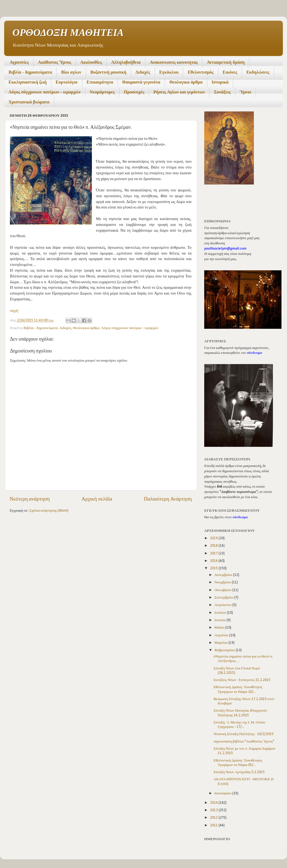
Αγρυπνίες (19, 63)
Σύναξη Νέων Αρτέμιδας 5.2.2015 (239, 772)
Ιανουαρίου (223, 793)
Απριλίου (222, 635)
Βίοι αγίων (71, 73)
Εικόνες (230, 73)
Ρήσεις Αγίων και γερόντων (179, 92)
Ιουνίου (220, 620)
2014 (214, 803)
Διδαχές (143, 73)
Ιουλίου (221, 613)
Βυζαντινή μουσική (108, 73)
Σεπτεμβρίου (224, 598)
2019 (214, 538)
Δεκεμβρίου (224, 575)
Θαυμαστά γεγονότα (141, 82)
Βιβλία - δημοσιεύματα (30, 73)
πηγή (14, 311)
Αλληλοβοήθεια (126, 63)
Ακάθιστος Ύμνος (54, 63)
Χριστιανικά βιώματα (29, 102)
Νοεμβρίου (223, 582)
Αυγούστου (223, 605)
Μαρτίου (221, 643)
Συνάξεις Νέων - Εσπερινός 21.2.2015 (242, 680)
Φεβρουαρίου (225, 650)
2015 (214, 568)
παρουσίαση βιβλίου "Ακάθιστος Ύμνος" (244, 742)
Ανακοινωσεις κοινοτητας (174, 63)
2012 (214, 818)
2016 (214, 561)
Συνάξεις (222, 92)
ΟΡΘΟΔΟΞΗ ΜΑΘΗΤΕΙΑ (68, 33)
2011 (214, 825)
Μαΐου (220, 628)
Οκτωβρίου (223, 590)
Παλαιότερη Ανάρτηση (168, 499)
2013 (214, 810)
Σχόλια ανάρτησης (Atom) (49, 511)
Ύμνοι (245, 92)
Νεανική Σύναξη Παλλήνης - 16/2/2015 (244, 734)
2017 (214, 553)
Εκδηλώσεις (258, 73)
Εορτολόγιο (67, 82)
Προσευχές (134, 92)
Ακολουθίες (91, 63)
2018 (214, 546)
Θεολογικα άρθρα (186, 82)
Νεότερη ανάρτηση (30, 499)
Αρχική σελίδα (97, 499)
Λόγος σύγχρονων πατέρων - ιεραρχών (45, 92)
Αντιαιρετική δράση (226, 63)
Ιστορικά (220, 82)
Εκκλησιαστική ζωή (28, 82)
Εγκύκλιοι (169, 73)
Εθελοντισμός (201, 73)
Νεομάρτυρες (102, 92)
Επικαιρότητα (100, 82)
